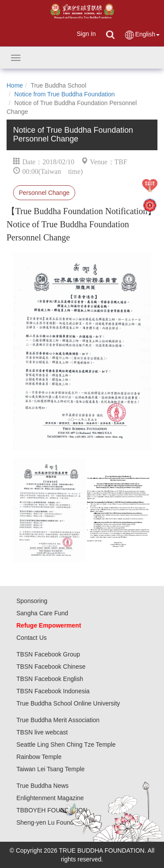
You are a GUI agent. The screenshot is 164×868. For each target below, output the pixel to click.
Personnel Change (44, 193)
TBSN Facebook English (50, 679)
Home (15, 85)
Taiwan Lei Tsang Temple (51, 769)
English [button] (142, 35)
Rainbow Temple (39, 757)
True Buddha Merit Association (58, 720)
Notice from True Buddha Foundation (65, 94)
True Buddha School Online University (68, 703)
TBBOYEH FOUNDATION (52, 810)
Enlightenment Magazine (50, 798)
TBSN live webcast (42, 732)
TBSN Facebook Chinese (51, 667)
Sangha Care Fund (42, 613)
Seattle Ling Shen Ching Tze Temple (66, 745)
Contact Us (32, 638)
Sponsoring (32, 601)
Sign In (86, 34)
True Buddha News (43, 786)
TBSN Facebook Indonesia (53, 691)
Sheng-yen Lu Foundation (52, 822)
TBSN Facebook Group (49, 654)
